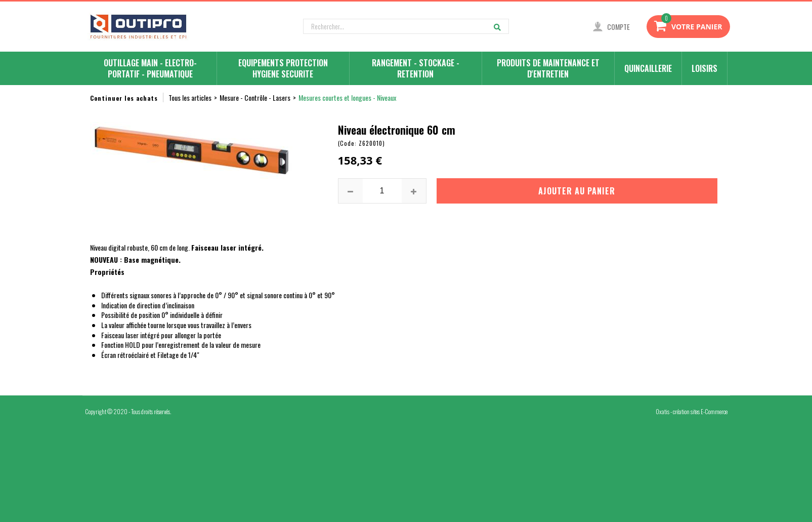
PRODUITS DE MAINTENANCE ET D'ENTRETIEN (548, 68)
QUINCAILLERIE (648, 68)
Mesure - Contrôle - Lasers (255, 97)
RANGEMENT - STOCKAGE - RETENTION (416, 68)
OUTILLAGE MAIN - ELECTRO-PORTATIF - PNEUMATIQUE (150, 68)
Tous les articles (190, 97)
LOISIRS (704, 68)
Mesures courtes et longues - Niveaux (347, 97)
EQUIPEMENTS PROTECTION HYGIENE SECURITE (283, 68)
